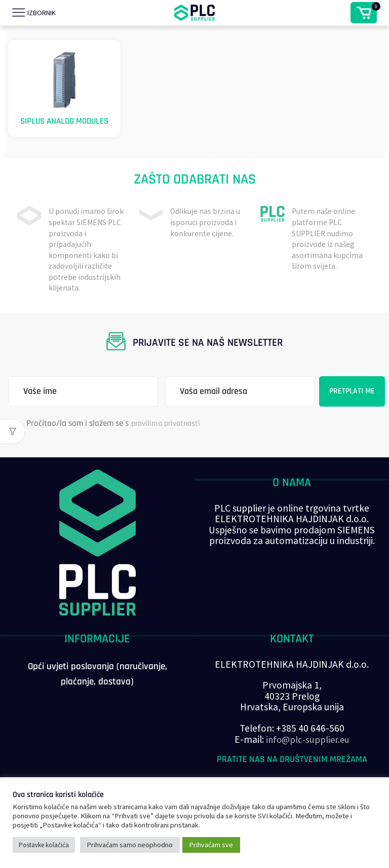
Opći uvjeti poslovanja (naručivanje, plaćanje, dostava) (98, 688)
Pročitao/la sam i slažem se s (107, 436)
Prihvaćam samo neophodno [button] (130, 845)
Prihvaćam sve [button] (211, 845)
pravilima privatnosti (169, 436)
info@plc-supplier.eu (308, 752)
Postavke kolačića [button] (44, 845)
